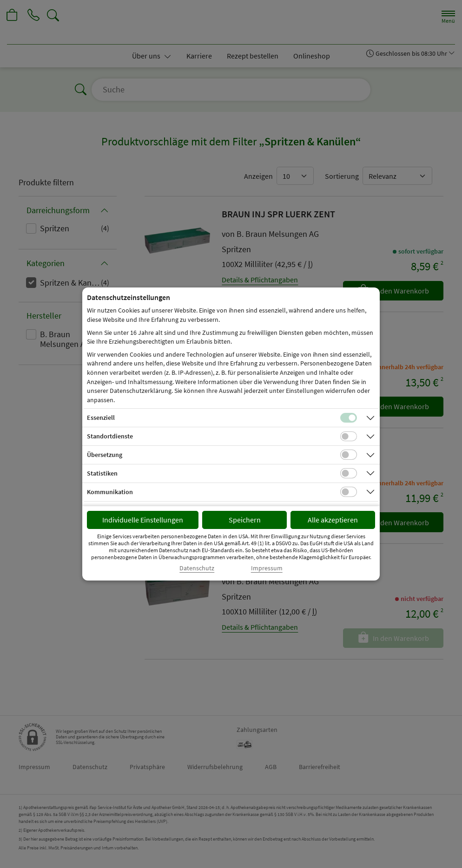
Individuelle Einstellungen (143, 520)
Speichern (245, 520)
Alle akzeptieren (333, 520)
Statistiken (102, 473)
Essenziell (101, 418)
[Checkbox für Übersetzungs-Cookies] (349, 455)
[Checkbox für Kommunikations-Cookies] (349, 492)
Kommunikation (110, 492)
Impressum (267, 568)
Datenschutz (197, 568)
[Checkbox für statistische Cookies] (349, 473)
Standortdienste (110, 436)
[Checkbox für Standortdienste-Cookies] (349, 437)
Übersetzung (105, 455)
